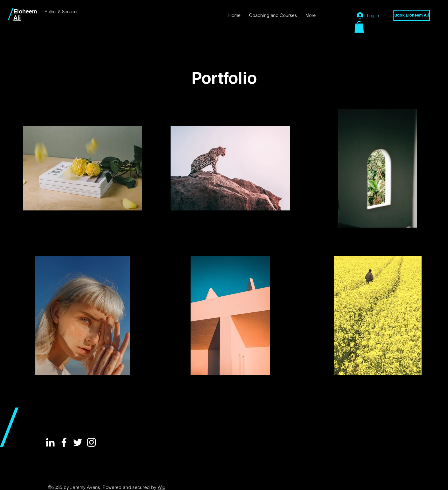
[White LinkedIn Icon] (50, 442)
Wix (162, 487)
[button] (359, 27)
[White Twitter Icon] (78, 442)
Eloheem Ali (25, 15)
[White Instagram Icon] (91, 442)
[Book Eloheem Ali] (412, 15)
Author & (53, 12)
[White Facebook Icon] (64, 442)
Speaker (70, 12)
